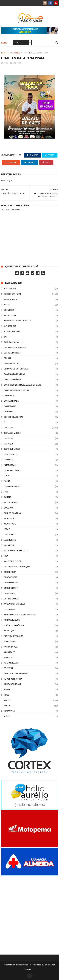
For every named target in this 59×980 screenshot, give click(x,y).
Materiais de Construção (17, 567)
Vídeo (6, 695)
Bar (5, 337)
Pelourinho (9, 609)
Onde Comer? (10, 577)
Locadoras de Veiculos (16, 551)
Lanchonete (10, 540)
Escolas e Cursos (13, 471)
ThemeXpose (22, 965)
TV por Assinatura (13, 679)
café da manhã (11, 342)
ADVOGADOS (10, 289)
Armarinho (9, 310)
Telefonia (8, 668)
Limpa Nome (9, 545)
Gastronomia (11, 503)
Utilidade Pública (12, 684)
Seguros (8, 658)
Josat (7, 529)
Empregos (9, 460)
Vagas (7, 690)
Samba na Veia (11, 647)
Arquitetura (10, 315)
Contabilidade (11, 401)
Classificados (11, 364)
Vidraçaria (9, 711)
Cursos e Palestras (13, 417)
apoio (7, 305)
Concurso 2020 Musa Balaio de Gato (23, 385)
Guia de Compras (12, 513)
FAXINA (7, 481)
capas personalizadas (15, 348)
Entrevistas (10, 465)
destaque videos (12, 433)
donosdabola (11, 454)
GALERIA (7, 497)
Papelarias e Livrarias (14, 604)
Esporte (8, 476)
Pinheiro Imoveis (12, 620)
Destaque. (9, 439)
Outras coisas (11, 599)
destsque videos (12, 449)
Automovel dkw (12, 332)
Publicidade (10, 642)
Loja (6, 556)
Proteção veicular (13, 636)
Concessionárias (12, 380)
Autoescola (10, 326)
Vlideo (7, 716)
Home (4, 43)
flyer (6, 492)
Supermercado (11, 663)
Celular (7, 358)
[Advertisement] (29, 911)
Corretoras (10, 406)
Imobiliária (9, 519)
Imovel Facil (10, 524)
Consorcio (10, 396)
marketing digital (13, 561)
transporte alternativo (16, 674)
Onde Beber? (10, 572)
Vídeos (7, 706)
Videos (7, 700)
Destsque (8, 444)
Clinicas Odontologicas (17, 369)
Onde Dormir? (11, 588)
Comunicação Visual (14, 374)
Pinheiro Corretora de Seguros (20, 615)
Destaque (15, 53)
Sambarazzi (10, 652)
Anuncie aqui (10, 299)
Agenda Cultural (12, 294)
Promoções (10, 631)
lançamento (10, 535)
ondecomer (10, 594)
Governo (8, 508)
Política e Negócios (14, 626)
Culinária (8, 412)
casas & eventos (12, 353)
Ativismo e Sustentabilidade (18, 321)
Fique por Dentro (12, 487)
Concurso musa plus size (16, 390)
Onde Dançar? (11, 583)
